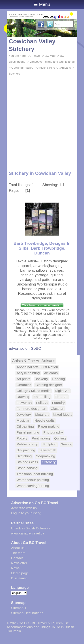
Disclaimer (19, 578)
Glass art (57, 409)
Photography (53, 432)
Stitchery (15, 74)
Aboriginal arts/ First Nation (37, 367)
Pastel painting (28, 432)
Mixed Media (63, 414)
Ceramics (24, 385)
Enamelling (42, 397)
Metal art (42, 414)
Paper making (49, 426)
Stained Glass (27, 462)
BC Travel (34, 56)
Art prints (23, 379)
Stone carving (27, 468)
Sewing (66, 444)
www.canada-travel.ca (28, 533)
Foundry (58, 403)
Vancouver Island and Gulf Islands (52, 62)
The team (18, 553)
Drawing (23, 397)
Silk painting (26, 450)
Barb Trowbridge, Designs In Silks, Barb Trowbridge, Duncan (42, 248)
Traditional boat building (35, 474)
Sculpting (50, 444)
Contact (17, 558)
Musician (23, 420)
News (15, 568)
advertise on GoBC (25, 348)
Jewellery (24, 414)
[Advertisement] (42, 121)
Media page (20, 573)
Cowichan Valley (22, 68)
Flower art (24, 403)
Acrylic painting (28, 373)
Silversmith (48, 450)
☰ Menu (42, 4)
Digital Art (62, 391)
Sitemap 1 (19, 608)
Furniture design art (31, 409)
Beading (58, 379)
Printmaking (41, 438)
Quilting (60, 438)
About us (18, 548)
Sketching (24, 456)
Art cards (51, 373)
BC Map (50, 56)
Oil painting (25, 426)
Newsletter (19, 563)
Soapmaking (46, 456)
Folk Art (42, 403)
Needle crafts (45, 420)
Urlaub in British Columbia (31, 528)
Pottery (22, 438)
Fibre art (61, 397)
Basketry (41, 379)
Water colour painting (33, 480)
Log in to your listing (26, 513)
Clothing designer (49, 385)
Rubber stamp (27, 444)
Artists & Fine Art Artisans (54, 68)
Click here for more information (42, 305)
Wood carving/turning (33, 486)
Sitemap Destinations (27, 613)
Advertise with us (24, 508)
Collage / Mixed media (34, 391)
